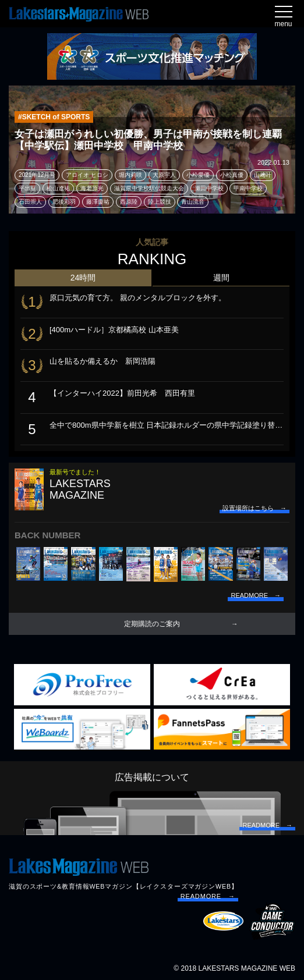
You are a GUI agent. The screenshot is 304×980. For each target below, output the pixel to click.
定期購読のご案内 (152, 624)
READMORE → (208, 896)
